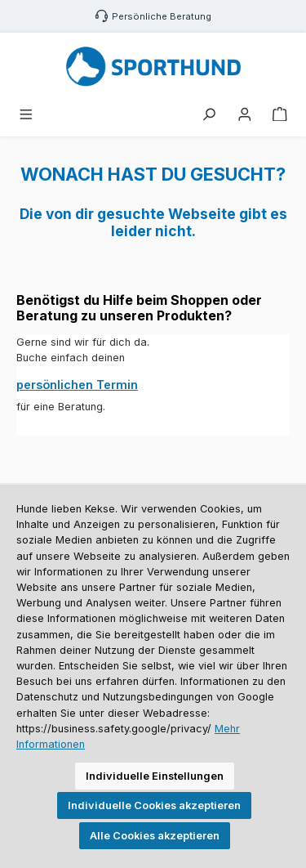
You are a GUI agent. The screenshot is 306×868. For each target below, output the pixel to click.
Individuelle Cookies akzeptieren (154, 805)
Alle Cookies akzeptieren (155, 836)
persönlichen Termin (77, 385)
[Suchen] (209, 115)
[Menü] (26, 115)
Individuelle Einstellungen (155, 776)
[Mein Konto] (245, 115)
